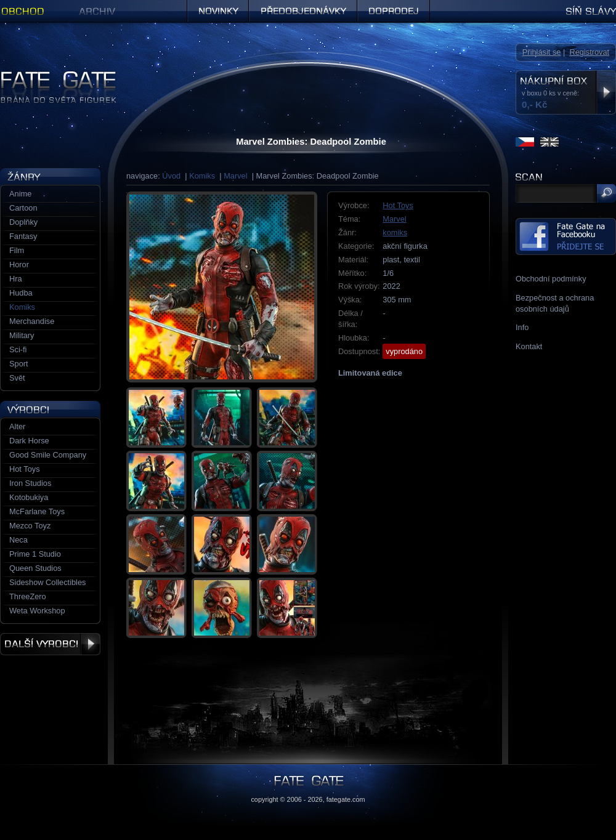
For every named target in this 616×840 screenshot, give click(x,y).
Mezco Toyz (30, 526)
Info (522, 327)
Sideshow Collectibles (47, 582)
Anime (20, 194)
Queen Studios (35, 568)
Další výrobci (50, 644)
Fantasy (23, 236)
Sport (19, 364)
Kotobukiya (29, 497)
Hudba (21, 293)
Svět (17, 378)
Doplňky (23, 222)
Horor (19, 265)
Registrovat (589, 52)
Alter (17, 426)
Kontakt (529, 346)
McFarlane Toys (37, 511)
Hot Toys (398, 205)
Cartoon (23, 208)
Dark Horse (29, 441)
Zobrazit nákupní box (606, 92)
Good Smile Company (48, 455)
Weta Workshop (37, 611)
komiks (395, 232)
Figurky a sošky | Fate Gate (48, 75)
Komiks (202, 176)
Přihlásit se (542, 52)
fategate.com (346, 799)
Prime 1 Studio (35, 554)
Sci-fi (18, 349)
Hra (16, 279)
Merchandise (32, 321)
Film (17, 250)
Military (22, 335)
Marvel (235, 176)
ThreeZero (28, 596)
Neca (18, 540)
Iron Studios (30, 483)
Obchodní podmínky (551, 279)
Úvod (171, 176)
